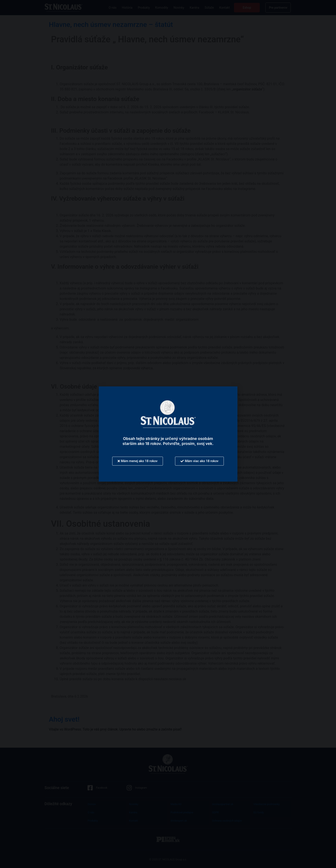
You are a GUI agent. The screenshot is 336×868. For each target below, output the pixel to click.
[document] (168, 434)
